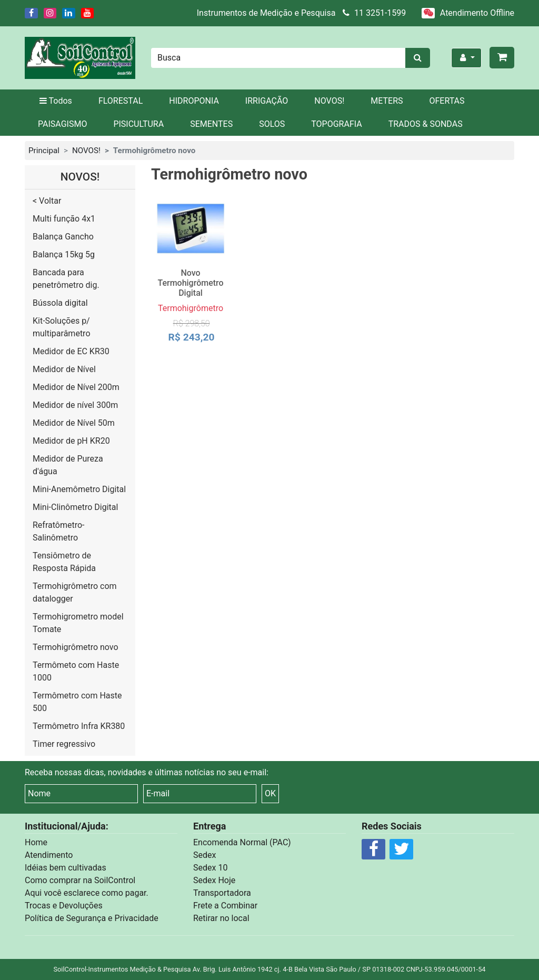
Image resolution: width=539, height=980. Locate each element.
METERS (387, 101)
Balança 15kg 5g (64, 254)
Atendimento (49, 855)
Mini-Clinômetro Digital (75, 507)
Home (36, 842)
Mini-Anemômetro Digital (79, 489)
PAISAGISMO (62, 124)
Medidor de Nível (64, 369)
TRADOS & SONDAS (426, 124)
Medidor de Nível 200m (76, 387)
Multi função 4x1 (64, 219)
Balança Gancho (63, 237)
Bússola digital (60, 303)
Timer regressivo (64, 744)
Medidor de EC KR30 (71, 351)
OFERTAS (447, 101)
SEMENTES (211, 124)
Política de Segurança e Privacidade (92, 918)
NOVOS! (329, 101)
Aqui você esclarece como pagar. (87, 893)
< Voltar (47, 201)
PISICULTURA (138, 124)
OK (270, 793)
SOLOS (272, 124)
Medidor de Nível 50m (74, 423)
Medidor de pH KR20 (71, 441)
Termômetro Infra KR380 (79, 726)
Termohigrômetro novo (76, 647)
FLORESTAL (121, 101)
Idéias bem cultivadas (66, 868)
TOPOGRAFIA (336, 124)
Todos (55, 101)
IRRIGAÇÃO (267, 101)
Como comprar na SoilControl (80, 880)
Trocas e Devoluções (64, 906)
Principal (44, 151)
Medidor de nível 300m (75, 405)
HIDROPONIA (194, 101)
